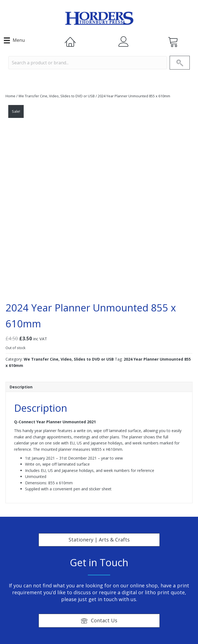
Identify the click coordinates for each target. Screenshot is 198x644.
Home (10, 96)
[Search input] (88, 63)
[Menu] (14, 40)
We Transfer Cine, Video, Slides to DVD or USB (57, 96)
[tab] (99, 387)
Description (21, 387)
